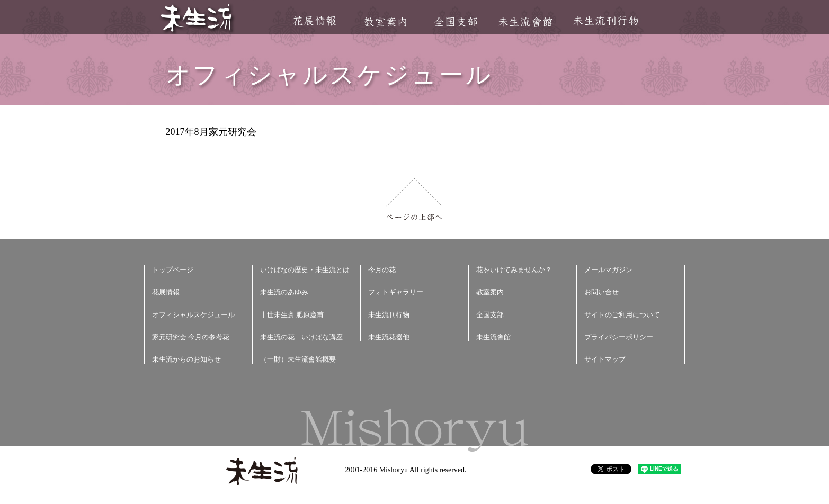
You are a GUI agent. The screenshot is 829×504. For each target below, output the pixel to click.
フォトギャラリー (396, 292)
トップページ (173, 270)
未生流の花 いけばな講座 (301, 337)
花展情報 (315, 21)
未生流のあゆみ (284, 292)
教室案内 (385, 22)
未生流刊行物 (606, 21)
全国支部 (456, 22)
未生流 (197, 19)
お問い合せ (601, 292)
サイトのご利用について (622, 315)
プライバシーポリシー (619, 337)
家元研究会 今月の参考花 (191, 337)
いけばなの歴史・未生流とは (305, 270)
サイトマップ (605, 359)
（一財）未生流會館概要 (298, 359)
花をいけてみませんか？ (514, 270)
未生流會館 (525, 22)
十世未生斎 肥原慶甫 (292, 315)
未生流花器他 (389, 337)
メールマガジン (608, 270)
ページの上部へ (414, 199)
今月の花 (382, 270)
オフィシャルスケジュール (193, 315)
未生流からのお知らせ (186, 359)
